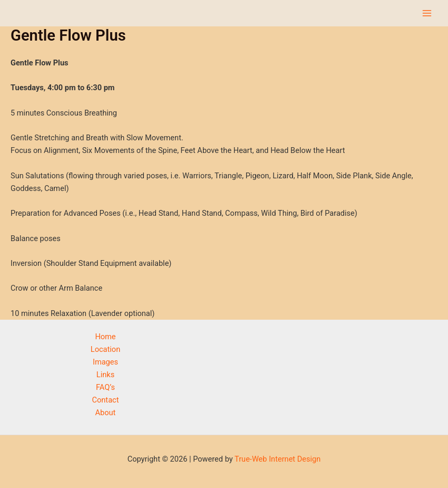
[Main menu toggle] (427, 13)
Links (105, 375)
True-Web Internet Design (277, 459)
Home (105, 337)
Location (105, 349)
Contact (106, 400)
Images (105, 362)
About (106, 413)
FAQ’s (105, 387)
